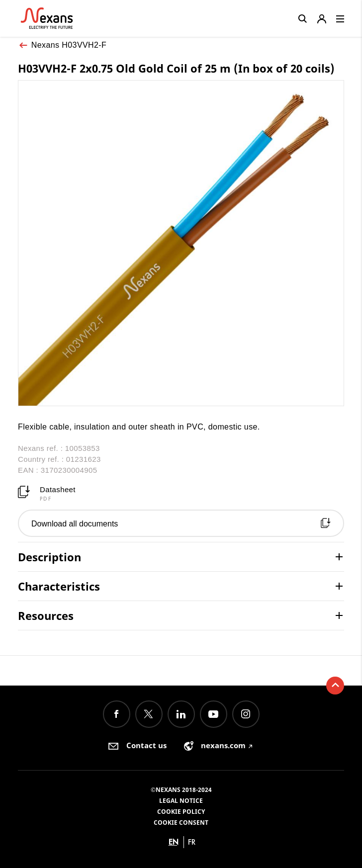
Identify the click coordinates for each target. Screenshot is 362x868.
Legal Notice (181, 801)
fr (192, 842)
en (174, 842)
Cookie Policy (181, 812)
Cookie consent (181, 823)
